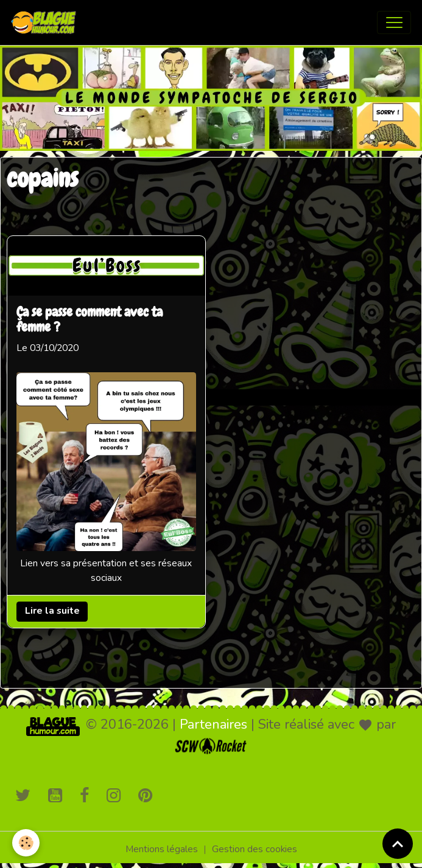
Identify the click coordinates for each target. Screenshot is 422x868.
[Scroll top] (398, 844)
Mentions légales (162, 849)
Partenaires (213, 724)
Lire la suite (52, 611)
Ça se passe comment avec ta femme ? (90, 320)
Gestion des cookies (255, 849)
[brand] (46, 23)
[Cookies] (26, 843)
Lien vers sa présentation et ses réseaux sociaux (106, 571)
